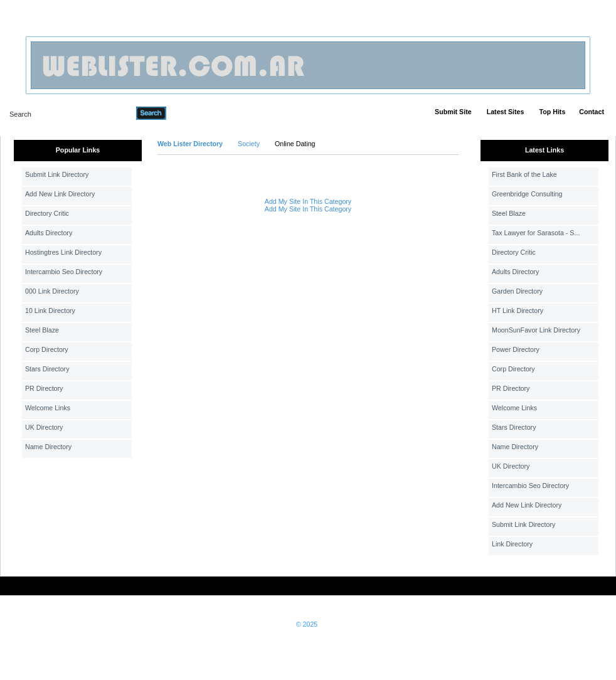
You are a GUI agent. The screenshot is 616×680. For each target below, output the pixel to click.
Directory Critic (47, 213)
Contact (592, 112)
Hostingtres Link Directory (63, 252)
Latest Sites (506, 112)
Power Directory (516, 349)
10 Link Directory (50, 311)
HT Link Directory (518, 311)
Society (249, 144)
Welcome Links (48, 408)
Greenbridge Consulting (527, 194)
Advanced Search (199, 113)
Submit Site (453, 112)
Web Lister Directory (190, 144)
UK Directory (44, 427)
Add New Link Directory (60, 194)
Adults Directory (49, 233)
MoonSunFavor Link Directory (536, 330)
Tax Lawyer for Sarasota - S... (536, 233)
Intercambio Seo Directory (64, 272)
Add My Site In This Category (308, 201)
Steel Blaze (42, 330)
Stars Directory (47, 369)
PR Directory (44, 388)
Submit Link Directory (57, 174)
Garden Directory (517, 291)
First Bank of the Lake (524, 174)
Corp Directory (47, 349)
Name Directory (48, 447)
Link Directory (512, 544)
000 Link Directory (52, 291)
